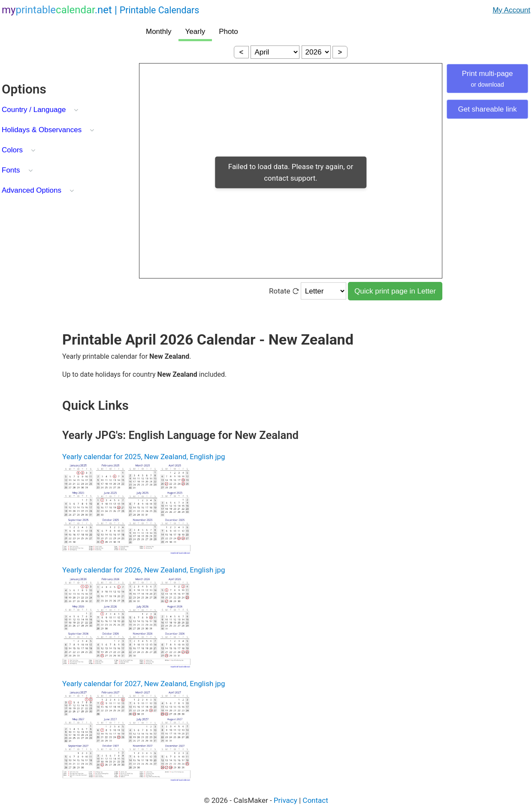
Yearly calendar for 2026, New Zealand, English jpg (144, 570)
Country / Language (34, 110)
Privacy (286, 800)
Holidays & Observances (42, 130)
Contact (315, 800)
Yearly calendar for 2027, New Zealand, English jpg (144, 684)
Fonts (11, 170)
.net (100, 10)
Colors (12, 150)
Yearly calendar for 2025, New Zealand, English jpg (144, 457)
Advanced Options (32, 190)
